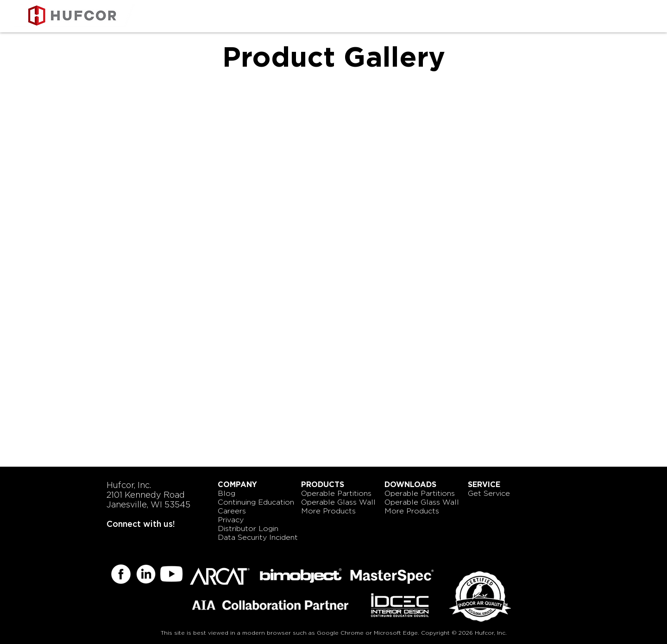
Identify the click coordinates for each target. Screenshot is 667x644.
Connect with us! (141, 524)
